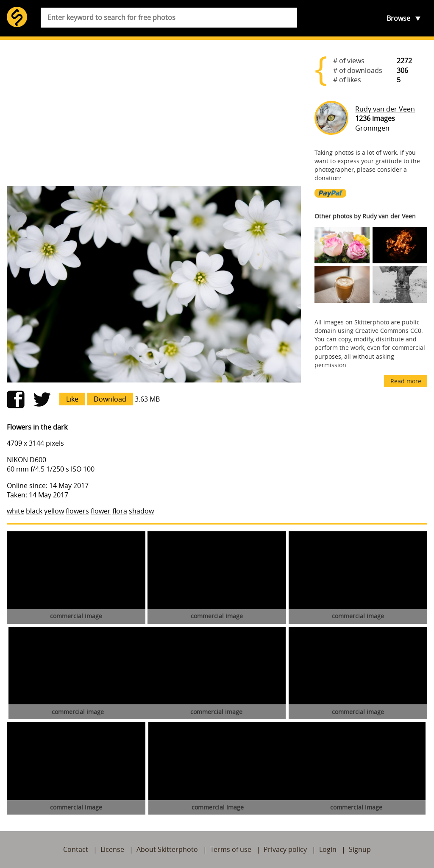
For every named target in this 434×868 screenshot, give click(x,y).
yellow (54, 511)
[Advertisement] (154, 113)
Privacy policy (285, 849)
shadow (141, 511)
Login (328, 849)
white (15, 511)
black (34, 511)
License (112, 849)
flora (120, 511)
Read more (406, 381)
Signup (360, 849)
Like (72, 399)
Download (110, 399)
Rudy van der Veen (385, 109)
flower (101, 511)
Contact (76, 849)
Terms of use (231, 849)
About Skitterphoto (167, 849)
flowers (77, 511)
